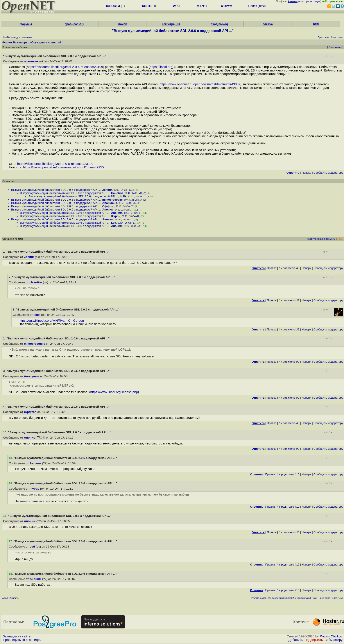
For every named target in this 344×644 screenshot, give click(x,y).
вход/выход (219, 24)
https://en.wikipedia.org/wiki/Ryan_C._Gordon (51, 321)
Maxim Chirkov (331, 636)
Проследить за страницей (22, 640)
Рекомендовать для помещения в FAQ (271, 598)
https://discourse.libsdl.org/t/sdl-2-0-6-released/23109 (65, 67)
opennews (31, 61)
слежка (268, 24)
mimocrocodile (112, 200)
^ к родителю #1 (289, 300)
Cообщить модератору (328, 173)
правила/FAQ (74, 24)
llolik (123, 196)
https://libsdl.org (161, 67)
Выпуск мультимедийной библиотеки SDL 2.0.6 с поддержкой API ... (56, 190)
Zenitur (107, 190)
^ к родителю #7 (289, 329)
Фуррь (116, 216)
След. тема (338, 598)
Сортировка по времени (322, 239)
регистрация (313, 1)
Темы (314, 598)
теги (262, 6)
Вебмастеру (334, 640)
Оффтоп (108, 206)
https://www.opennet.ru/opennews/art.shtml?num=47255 (63, 167)
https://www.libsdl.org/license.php (114, 392)
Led (114, 223)
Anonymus (110, 203)
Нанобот (117, 193)
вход (302, 1)
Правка (306, 173)
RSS (316, 24)
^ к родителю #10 (288, 474)
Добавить (296, 640)
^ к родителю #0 (289, 268)
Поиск (253, 6)
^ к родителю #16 (288, 565)
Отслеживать (335, 47)
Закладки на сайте (17, 636)
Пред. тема (324, 598)
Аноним (108, 210)
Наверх (306, 268)
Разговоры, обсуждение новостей (37, 42)
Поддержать (314, 640)
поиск (122, 24)
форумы (26, 24)
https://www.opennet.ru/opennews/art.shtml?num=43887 (200, 84)
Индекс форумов (301, 598)
